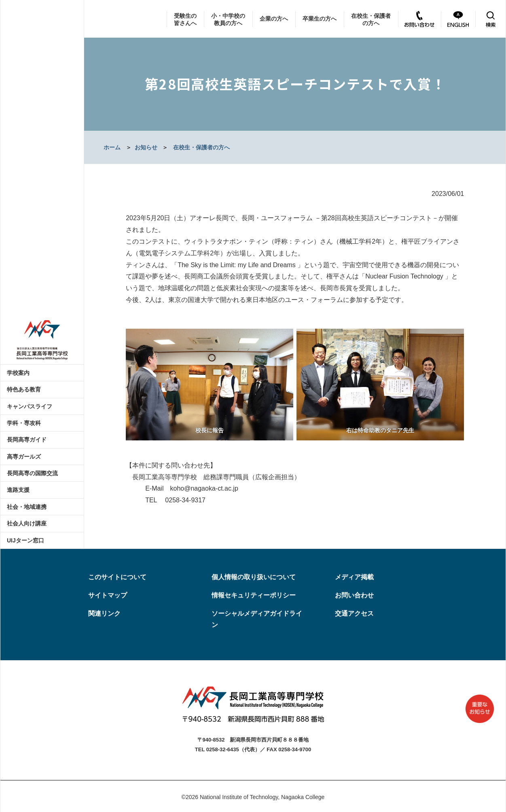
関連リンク (104, 613)
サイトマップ (108, 595)
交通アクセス (354, 613)
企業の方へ (274, 19)
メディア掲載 (354, 577)
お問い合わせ (354, 595)
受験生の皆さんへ (185, 19)
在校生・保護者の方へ (371, 19)
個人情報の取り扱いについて (254, 577)
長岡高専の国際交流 (32, 473)
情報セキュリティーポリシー (254, 595)
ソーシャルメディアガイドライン (257, 619)
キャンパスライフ (30, 406)
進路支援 (18, 490)
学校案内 (18, 373)
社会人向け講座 (27, 523)
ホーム (112, 147)
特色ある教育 (24, 389)
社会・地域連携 (27, 507)
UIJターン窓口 (25, 540)
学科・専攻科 (24, 423)
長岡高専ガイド (27, 440)
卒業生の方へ (320, 19)
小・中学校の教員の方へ (228, 19)
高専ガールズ (24, 457)
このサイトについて (117, 577)
